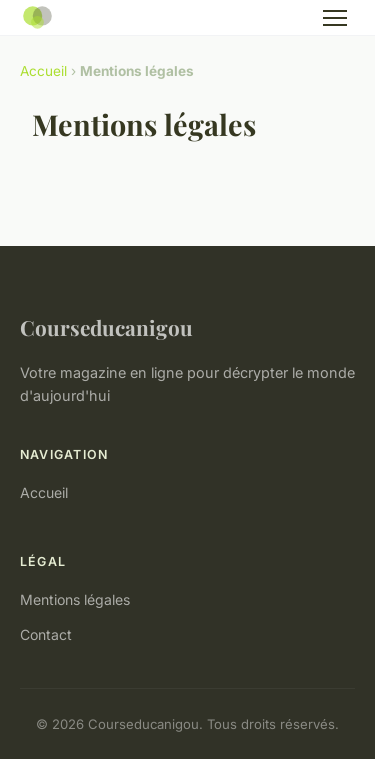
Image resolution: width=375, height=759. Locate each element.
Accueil (43, 71)
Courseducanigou (106, 327)
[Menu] (335, 18)
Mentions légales (75, 599)
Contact (46, 634)
